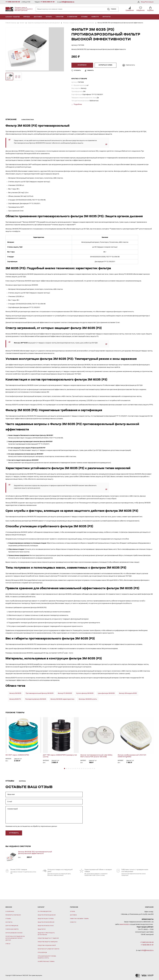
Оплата (49, 17)
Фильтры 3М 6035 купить (88, 699)
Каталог (22, 23)
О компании (72, 17)
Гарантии (60, 17)
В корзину (82, 65)
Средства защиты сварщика (48, 942)
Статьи (8, 944)
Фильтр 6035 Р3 (15, 699)
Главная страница (11, 23)
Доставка (38, 17)
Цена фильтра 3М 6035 (106, 693)
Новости (95, 17)
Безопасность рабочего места (48, 949)
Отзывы (84, 17)
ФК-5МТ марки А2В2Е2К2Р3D (17, 755)
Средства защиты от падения (48, 938)
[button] (65, 768)
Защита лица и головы (46, 919)
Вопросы (22, 781)
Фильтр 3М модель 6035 (128, 693)
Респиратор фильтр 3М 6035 (36, 699)
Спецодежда (42, 953)
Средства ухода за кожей (47, 945)
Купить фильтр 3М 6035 (85, 693)
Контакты (107, 17)
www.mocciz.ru (125, 924)
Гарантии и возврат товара (79, 919)
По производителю (45, 912)
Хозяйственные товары (46, 962)
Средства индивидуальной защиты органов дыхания (44, 23)
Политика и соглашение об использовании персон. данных (15, 938)
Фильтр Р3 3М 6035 (65, 693)
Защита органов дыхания (47, 915)
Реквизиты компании (13, 915)
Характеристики (28, 120)
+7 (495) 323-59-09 (13, 2)
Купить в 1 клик (105, 65)
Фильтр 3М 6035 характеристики (62, 699)
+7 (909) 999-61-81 (48, 2)
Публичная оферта (12, 929)
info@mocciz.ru (68, 2)
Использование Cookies (14, 933)
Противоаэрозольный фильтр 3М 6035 (40, 693)
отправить (14, 833)
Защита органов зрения (46, 922)
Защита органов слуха (46, 926)
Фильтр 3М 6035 (15, 693)
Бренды (27, 17)
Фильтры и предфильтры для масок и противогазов (79, 23)
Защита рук (42, 929)
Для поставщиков (12, 926)
